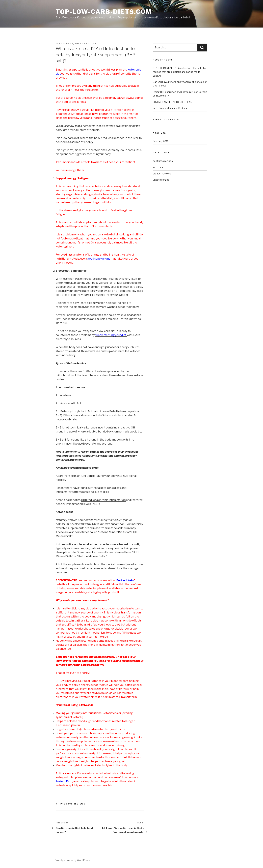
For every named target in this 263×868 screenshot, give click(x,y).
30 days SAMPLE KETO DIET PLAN (173, 102)
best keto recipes (163, 161)
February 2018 (161, 141)
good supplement (99, 259)
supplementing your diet (111, 335)
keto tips (158, 167)
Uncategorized (161, 180)
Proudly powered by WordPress (72, 860)
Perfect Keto (64, 781)
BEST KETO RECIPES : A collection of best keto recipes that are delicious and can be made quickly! (179, 72)
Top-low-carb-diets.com (104, 12)
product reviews (73, 804)
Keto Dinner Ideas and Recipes (170, 108)
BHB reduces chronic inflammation (103, 500)
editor (91, 44)
